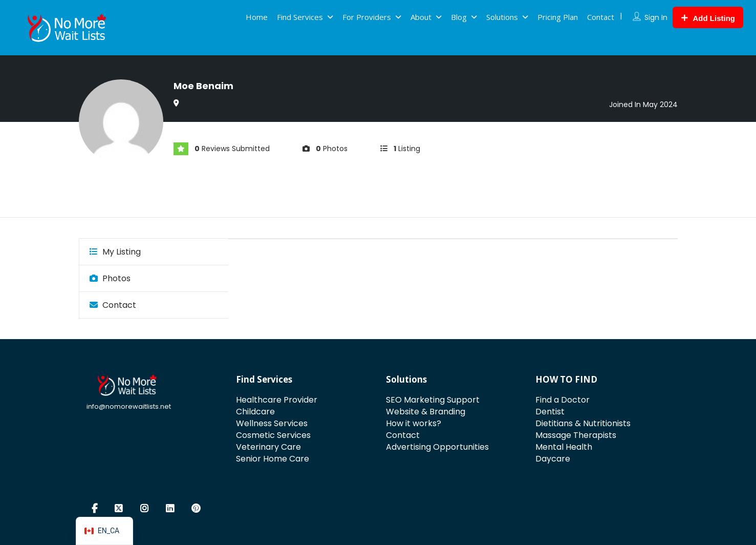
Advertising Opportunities (437, 447)
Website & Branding (426, 412)
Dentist (550, 412)
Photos (110, 278)
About (421, 17)
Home (257, 17)
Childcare (255, 412)
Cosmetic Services (273, 435)
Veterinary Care (268, 447)
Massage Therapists (576, 435)
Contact (601, 17)
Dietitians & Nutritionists (583, 423)
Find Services (300, 17)
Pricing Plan (558, 17)
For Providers (367, 17)
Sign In (656, 17)
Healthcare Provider (277, 400)
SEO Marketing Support (433, 400)
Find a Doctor (563, 400)
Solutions (502, 17)
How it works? (414, 423)
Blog (459, 17)
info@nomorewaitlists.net (129, 406)
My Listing (115, 252)
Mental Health (564, 447)
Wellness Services (272, 423)
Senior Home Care (273, 459)
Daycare (553, 459)
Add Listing (708, 18)
